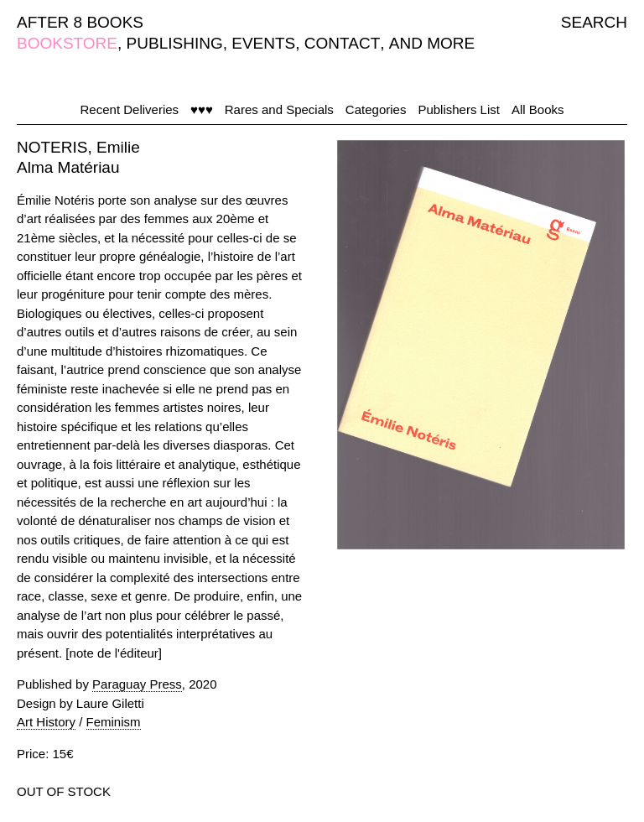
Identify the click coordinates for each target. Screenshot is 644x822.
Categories (376, 109)
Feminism (114, 722)
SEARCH (594, 22)
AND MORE (432, 43)
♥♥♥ (202, 109)
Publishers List (459, 109)
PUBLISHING (175, 43)
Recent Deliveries (130, 109)
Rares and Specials (279, 109)
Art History (46, 722)
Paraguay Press (137, 684)
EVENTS (263, 43)
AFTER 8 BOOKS (80, 22)
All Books (538, 109)
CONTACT (342, 43)
